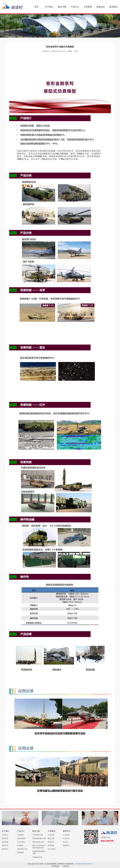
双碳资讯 (66, 845)
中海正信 (66, 866)
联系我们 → (100, 818)
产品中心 (75, 7)
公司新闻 (66, 835)
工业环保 (51, 835)
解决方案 (62, 7)
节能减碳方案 (37, 857)
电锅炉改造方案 (38, 842)
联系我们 (114, 7)
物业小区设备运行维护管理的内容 (39, 847)
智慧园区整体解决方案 (39, 853)
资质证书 (5, 845)
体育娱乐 (51, 842)
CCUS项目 (21, 842)
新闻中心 (67, 831)
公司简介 (5, 835)
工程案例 (88, 7)
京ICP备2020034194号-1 (83, 864)
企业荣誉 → (20, 818)
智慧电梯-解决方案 (39, 838)
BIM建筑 (20, 845)
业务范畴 (5, 842)
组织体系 (5, 838)
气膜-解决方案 (38, 835)
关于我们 (49, 7)
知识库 (65, 842)
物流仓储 (51, 838)
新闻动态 (101, 7)
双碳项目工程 (22, 849)
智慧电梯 (20, 853)
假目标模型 (21, 838)
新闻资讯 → (60, 818)
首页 (36, 7)
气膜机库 (20, 835)
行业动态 (66, 838)
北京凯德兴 (55, 866)
